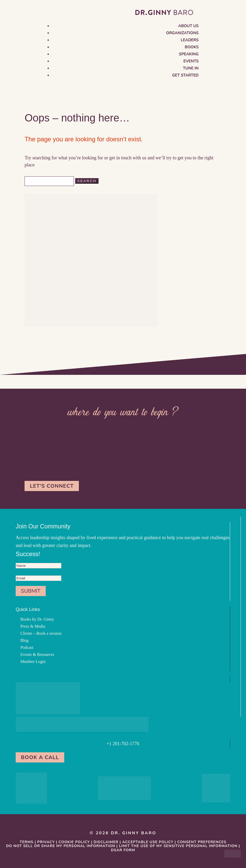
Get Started (185, 75)
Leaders (190, 40)
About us (188, 26)
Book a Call (40, 757)
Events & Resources (37, 654)
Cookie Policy (74, 842)
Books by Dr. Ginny (37, 619)
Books (192, 47)
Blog (24, 640)
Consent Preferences (202, 842)
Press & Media (33, 626)
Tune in (191, 68)
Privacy (46, 842)
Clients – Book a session (41, 633)
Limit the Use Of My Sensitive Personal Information (178, 846)
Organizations (182, 33)
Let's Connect (52, 486)
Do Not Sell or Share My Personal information (61, 846)
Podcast (27, 647)
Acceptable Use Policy (148, 842)
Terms (27, 842)
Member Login (33, 662)
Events (191, 61)
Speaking (189, 54)
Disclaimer (106, 842)
